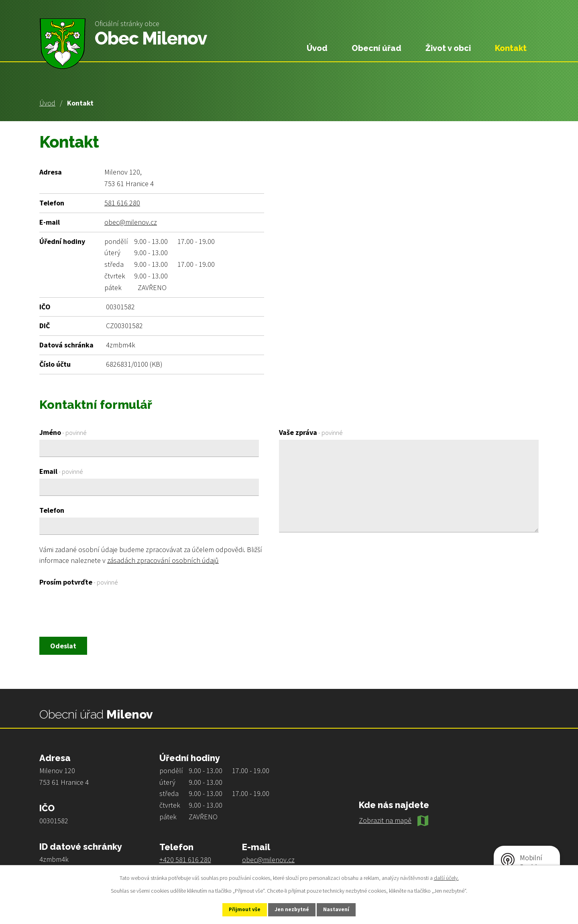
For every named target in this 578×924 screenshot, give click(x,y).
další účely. (446, 877)
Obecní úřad (377, 48)
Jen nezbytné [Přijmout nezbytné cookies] (293, 909)
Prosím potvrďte (79, 582)
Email (61, 471)
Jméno (63, 432)
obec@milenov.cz (131, 222)
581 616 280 (122, 203)
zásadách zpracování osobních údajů (163, 560)
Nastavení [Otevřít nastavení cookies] (342, 909)
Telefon (52, 510)
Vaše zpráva (311, 432)
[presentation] (100, 609)
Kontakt (511, 48)
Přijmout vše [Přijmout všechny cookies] (240, 909)
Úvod (47, 103)
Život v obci (448, 48)
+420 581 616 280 (185, 860)
